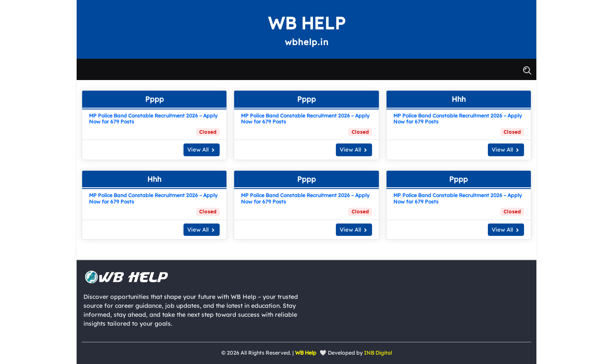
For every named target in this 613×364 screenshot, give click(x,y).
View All (202, 149)
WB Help (306, 23)
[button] (527, 69)
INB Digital (378, 353)
